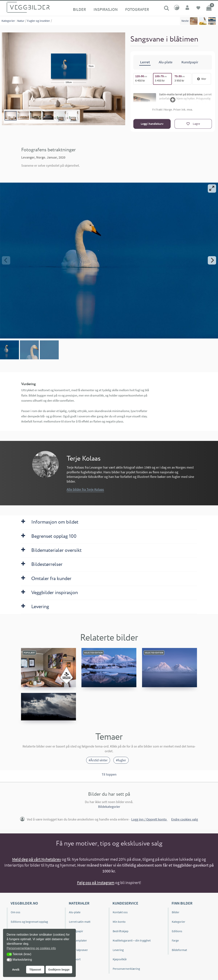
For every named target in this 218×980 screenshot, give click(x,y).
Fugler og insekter (39, 21)
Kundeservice (125, 903)
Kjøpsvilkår (120, 959)
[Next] (212, 260)
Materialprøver (78, 950)
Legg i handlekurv (152, 124)
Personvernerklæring (126, 969)
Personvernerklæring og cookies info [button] (31, 948)
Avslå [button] (16, 970)
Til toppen (109, 774)
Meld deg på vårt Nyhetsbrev (37, 859)
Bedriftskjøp (121, 931)
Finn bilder (182, 903)
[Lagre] (193, 124)
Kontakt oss (120, 912)
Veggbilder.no (24, 903)
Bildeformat (179, 950)
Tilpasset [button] (35, 970)
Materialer (79, 903)
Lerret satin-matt (80, 922)
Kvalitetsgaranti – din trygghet (132, 940)
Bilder (79, 9)
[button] (9, 954)
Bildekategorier (109, 807)
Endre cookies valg (185, 819)
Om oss (16, 912)
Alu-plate (75, 912)
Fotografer (137, 9)
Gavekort (75, 959)
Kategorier (8, 21)
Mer (202, 79)
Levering (118, 950)
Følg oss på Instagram (96, 883)
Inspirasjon (106, 9)
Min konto (119, 922)
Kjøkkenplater (78, 940)
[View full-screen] (212, 188)
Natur (21, 21)
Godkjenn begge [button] (59, 970)
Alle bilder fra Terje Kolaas (85, 489)
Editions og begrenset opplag (29, 922)
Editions (177, 931)
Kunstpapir (76, 931)
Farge (175, 940)
